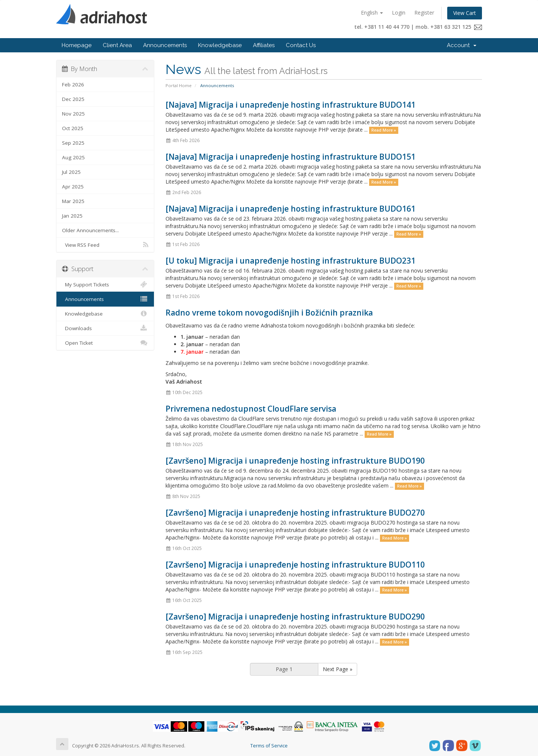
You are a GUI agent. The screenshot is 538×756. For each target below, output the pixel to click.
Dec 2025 (73, 99)
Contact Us (301, 45)
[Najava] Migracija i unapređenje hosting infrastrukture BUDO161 (290, 209)
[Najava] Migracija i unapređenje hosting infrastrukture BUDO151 (290, 157)
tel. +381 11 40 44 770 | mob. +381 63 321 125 (418, 27)
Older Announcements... (90, 230)
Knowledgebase (220, 45)
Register (424, 13)
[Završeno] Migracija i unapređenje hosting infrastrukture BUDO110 (295, 565)
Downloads (105, 328)
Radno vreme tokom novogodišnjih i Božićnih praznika (269, 313)
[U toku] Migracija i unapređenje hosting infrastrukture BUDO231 (290, 261)
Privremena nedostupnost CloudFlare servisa (251, 409)
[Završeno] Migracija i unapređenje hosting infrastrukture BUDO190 (295, 461)
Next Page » (338, 669)
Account (462, 45)
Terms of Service (269, 746)
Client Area (117, 45)
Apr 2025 (73, 187)
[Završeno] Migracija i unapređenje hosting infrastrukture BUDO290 (295, 617)
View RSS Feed (105, 245)
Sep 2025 (73, 143)
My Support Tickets (105, 285)
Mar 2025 (73, 201)
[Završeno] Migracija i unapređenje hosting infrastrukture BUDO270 (295, 513)
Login (399, 13)
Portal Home (179, 85)
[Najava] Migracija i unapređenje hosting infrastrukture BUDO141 (290, 105)
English (372, 13)
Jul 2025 (71, 172)
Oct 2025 (73, 128)
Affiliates (264, 45)
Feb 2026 (73, 84)
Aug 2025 (73, 157)
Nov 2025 (73, 114)
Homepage (77, 45)
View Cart (465, 13)
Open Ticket (105, 343)
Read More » (384, 130)
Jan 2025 (72, 216)
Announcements (165, 45)
